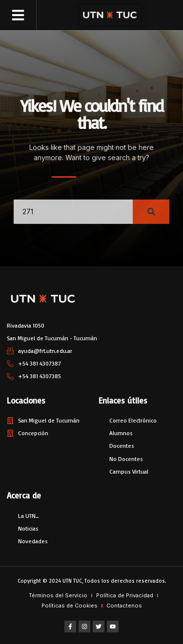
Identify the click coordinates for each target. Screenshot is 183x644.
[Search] (151, 218)
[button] (18, 15)
